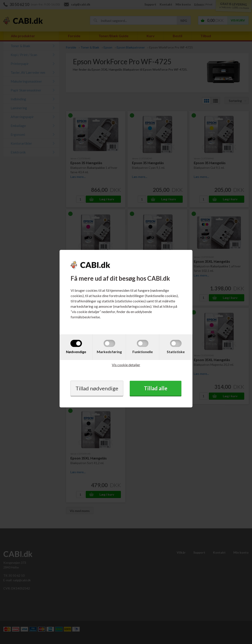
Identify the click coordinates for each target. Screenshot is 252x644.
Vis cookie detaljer (126, 365)
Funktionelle (143, 352)
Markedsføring (109, 352)
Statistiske (176, 352)
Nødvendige (76, 352)
